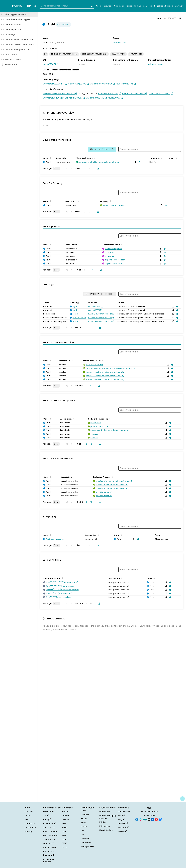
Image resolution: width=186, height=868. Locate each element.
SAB (26, 819)
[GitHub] (149, 819)
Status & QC (49, 827)
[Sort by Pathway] (110, 201)
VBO (64, 835)
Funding (28, 831)
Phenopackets (87, 846)
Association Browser (49, 860)
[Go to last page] (92, 270)
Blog (121, 819)
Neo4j (47, 819)
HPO (64, 823)
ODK (83, 835)
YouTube (123, 827)
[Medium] (145, 819)
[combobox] (67, 6)
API (46, 815)
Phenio (65, 827)
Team (27, 815)
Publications (30, 827)
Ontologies (127, 6)
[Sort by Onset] (176, 158)
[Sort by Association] (69, 158)
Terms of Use (49, 839)
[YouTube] (156, 819)
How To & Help (50, 831)
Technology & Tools (144, 6)
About (99, 6)
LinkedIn (123, 823)
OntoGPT (85, 839)
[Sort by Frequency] (161, 158)
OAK (83, 831)
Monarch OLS (105, 811)
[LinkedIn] (153, 819)
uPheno (65, 819)
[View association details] (139, 162)
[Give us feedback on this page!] (182, 799)
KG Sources (49, 851)
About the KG (50, 847)
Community (178, 6)
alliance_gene (155, 64)
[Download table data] (98, 168)
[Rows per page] (56, 168)
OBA (64, 831)
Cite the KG (49, 843)
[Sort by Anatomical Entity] (121, 245)
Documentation (51, 835)
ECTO (65, 847)
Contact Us (30, 823)
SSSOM (84, 827)
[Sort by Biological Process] (112, 477)
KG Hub (103, 822)
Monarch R (49, 823)
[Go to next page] (87, 270)
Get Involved (124, 811)
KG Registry (105, 826)
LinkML (83, 823)
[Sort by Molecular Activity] (102, 360)
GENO (65, 839)
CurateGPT (86, 843)
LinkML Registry (106, 830)
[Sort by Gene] (50, 158)
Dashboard (49, 855)
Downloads (49, 811)
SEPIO (65, 843)
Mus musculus (120, 42)
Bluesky (123, 831)
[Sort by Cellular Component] (109, 419)
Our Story (29, 811)
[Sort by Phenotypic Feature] (97, 158)
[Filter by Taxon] (100, 294)
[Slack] (141, 819)
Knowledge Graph (112, 6)
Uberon (65, 815)
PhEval (84, 819)
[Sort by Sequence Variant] (62, 578)
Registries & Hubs (163, 6)
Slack (122, 815)
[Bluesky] (160, 819)
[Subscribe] (137, 819)
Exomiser (85, 815)
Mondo (65, 811)
